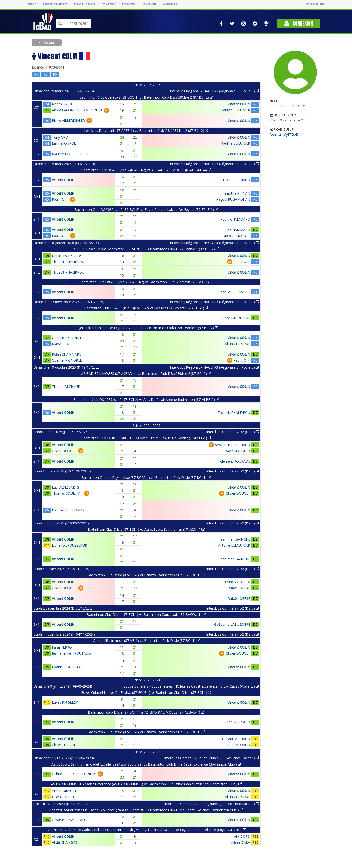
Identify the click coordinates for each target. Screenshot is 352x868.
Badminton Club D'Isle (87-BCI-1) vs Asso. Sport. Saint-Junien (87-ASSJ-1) (146, 529)
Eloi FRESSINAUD (237, 180)
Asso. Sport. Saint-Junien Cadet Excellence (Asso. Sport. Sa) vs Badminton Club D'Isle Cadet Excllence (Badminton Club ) (146, 764)
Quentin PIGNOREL (67, 338)
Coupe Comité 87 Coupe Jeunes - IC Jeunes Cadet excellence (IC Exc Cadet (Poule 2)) (191, 686)
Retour (49, 42)
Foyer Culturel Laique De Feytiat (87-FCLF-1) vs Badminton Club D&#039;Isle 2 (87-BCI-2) (146, 328)
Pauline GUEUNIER (236, 110)
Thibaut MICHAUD (66, 386)
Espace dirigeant (55, 4)
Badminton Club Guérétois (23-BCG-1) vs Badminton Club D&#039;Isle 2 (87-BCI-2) (146, 97)
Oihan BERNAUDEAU (68, 820)
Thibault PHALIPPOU (68, 262)
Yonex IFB (108, 4)
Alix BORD (242, 836)
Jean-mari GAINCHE (235, 539)
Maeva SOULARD (66, 344)
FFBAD (32, 4)
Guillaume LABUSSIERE (232, 624)
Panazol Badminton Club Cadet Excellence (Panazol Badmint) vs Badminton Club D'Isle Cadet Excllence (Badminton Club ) (146, 810)
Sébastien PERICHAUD (233, 445)
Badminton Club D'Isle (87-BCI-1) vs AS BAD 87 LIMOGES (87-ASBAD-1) (146, 712)
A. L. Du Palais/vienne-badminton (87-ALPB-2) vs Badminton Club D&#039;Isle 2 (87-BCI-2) (146, 249)
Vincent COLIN (239, 104)
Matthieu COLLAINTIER (70, 154)
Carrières (170, 4)
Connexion (299, 23)
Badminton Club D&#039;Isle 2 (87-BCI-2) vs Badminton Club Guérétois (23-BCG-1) (146, 282)
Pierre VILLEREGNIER (68, 120)
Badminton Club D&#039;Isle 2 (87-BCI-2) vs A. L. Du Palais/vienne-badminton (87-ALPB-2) (146, 399)
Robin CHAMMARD (235, 219)
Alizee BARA (241, 842)
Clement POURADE (235, 461)
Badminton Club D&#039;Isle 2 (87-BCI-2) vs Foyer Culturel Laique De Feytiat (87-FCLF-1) (146, 209)
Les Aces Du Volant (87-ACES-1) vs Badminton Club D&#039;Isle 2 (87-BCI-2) (146, 131)
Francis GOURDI (238, 582)
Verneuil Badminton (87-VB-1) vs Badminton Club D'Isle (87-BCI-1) (146, 641)
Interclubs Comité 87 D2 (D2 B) (233, 432)
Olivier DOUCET (64, 451)
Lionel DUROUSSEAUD (70, 545)
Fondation (129, 4)
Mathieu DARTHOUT (68, 667)
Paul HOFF (60, 199)
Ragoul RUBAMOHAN (233, 199)
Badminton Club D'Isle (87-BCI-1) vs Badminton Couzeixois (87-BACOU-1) (146, 615)
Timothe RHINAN (237, 193)
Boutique (150, 4)
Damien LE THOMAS (68, 510)
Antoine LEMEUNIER (234, 545)
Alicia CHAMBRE (238, 344)
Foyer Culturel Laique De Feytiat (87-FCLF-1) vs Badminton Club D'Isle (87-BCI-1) (146, 692)
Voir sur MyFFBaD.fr (286, 134)
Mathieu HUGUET (236, 236)
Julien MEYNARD (237, 722)
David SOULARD (237, 451)
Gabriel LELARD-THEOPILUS (74, 774)
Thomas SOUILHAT (67, 493)
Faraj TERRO (62, 647)
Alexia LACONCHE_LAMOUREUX (77, 110)
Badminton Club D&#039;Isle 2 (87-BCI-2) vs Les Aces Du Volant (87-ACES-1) (146, 308)
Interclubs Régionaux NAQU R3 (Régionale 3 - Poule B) (215, 91)
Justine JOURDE (64, 143)
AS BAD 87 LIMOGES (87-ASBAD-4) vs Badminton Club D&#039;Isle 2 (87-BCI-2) (146, 373)
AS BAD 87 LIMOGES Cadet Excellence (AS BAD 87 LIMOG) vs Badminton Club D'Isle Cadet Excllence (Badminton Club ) (146, 784)
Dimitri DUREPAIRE (67, 256)
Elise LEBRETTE (64, 797)
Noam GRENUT (64, 104)
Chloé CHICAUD (64, 745)
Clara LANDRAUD (236, 745)
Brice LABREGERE (236, 318)
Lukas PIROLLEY (65, 702)
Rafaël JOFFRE (239, 588)
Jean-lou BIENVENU (235, 292)
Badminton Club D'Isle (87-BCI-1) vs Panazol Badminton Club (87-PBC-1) (146, 575)
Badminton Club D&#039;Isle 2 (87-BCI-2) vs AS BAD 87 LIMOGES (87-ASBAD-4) (146, 170)
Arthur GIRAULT (64, 791)
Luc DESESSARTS (65, 487)
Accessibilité (315, 4)
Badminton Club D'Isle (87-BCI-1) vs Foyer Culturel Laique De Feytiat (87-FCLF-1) (146, 438)
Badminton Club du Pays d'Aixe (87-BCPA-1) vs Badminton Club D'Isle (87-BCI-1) (146, 477)
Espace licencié (84, 4)
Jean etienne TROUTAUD (71, 653)
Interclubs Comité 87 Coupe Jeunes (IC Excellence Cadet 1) (212, 758)
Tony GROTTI (63, 137)
